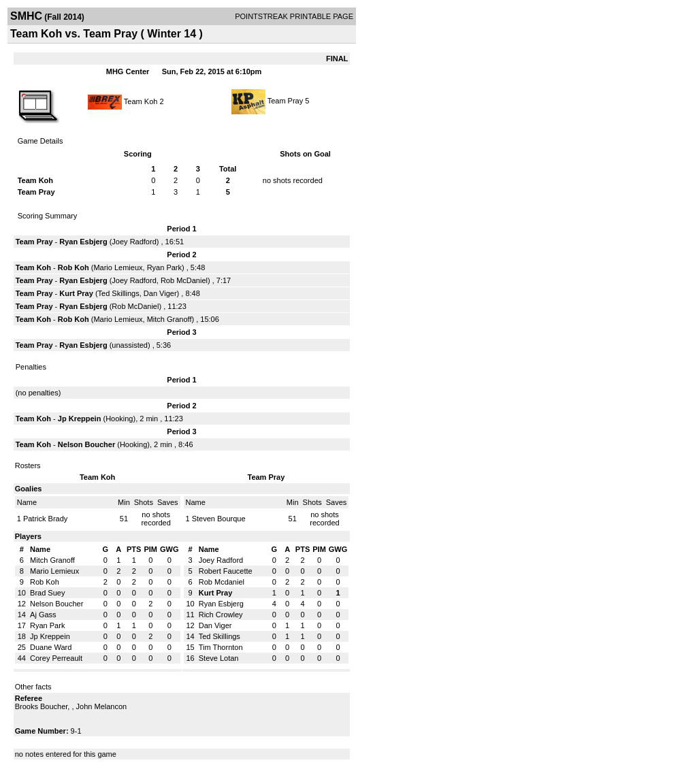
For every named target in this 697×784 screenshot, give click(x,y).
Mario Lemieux (118, 267)
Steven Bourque (219, 519)
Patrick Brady (45, 519)
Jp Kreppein (80, 419)
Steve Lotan (219, 658)
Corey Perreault (56, 658)
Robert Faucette (226, 571)
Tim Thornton (221, 647)
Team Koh (141, 101)
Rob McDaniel (184, 280)
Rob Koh (74, 267)
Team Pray (286, 101)
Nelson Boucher (86, 444)
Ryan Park (164, 267)
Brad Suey (47, 593)
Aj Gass (43, 615)
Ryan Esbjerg (83, 242)
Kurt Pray (76, 293)
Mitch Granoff (169, 319)
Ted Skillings (119, 293)
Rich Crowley (221, 615)
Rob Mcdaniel (222, 582)
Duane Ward (51, 647)
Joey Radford (134, 242)
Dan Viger (160, 293)
